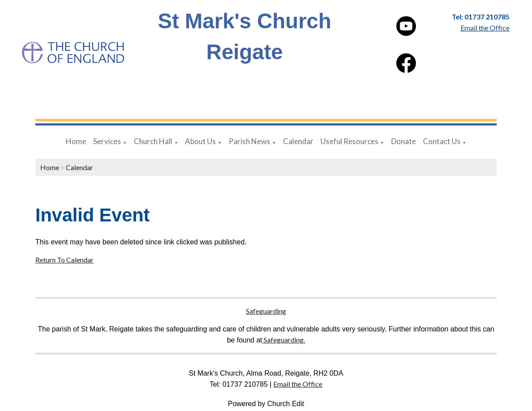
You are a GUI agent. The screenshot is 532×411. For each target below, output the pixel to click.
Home (76, 141)
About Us (200, 141)
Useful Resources (349, 141)
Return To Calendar (64, 260)
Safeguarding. (284, 340)
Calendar (298, 141)
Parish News (249, 141)
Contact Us (442, 141)
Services (107, 141)
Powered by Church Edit (266, 404)
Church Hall (153, 141)
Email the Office (298, 384)
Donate (404, 141)
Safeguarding (266, 311)
